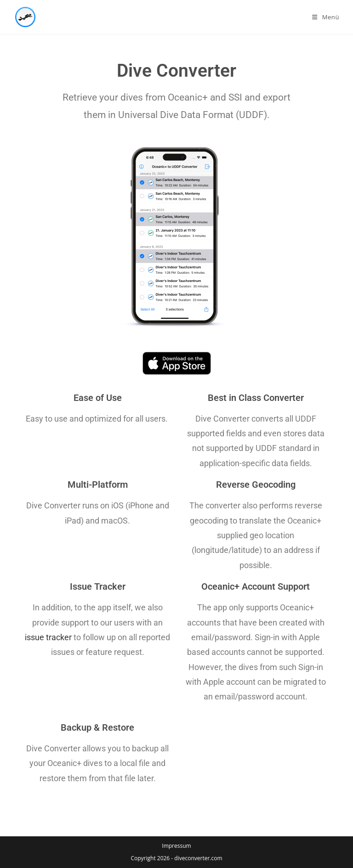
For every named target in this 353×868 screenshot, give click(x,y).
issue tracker (48, 637)
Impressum (176, 846)
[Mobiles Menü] (326, 17)
